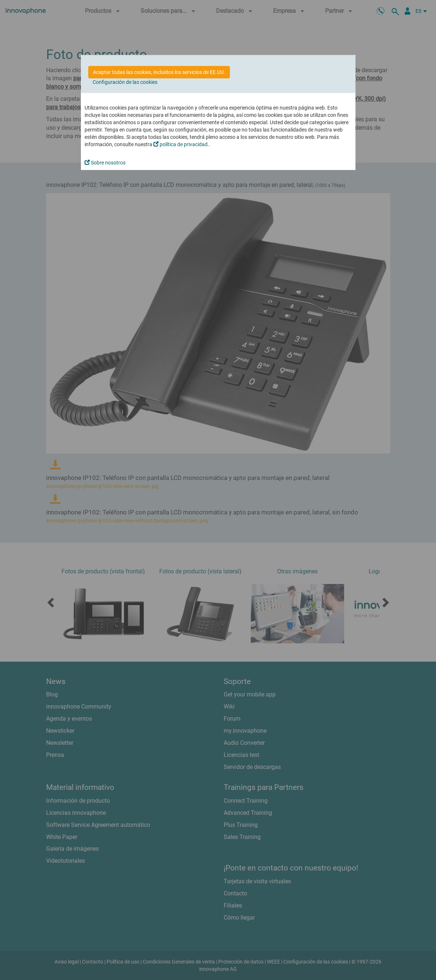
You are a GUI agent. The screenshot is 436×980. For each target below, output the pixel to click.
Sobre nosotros (105, 163)
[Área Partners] (407, 11)
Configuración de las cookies (125, 82)
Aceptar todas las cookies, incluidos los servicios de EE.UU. (159, 72)
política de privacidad (180, 144)
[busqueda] (396, 11)
